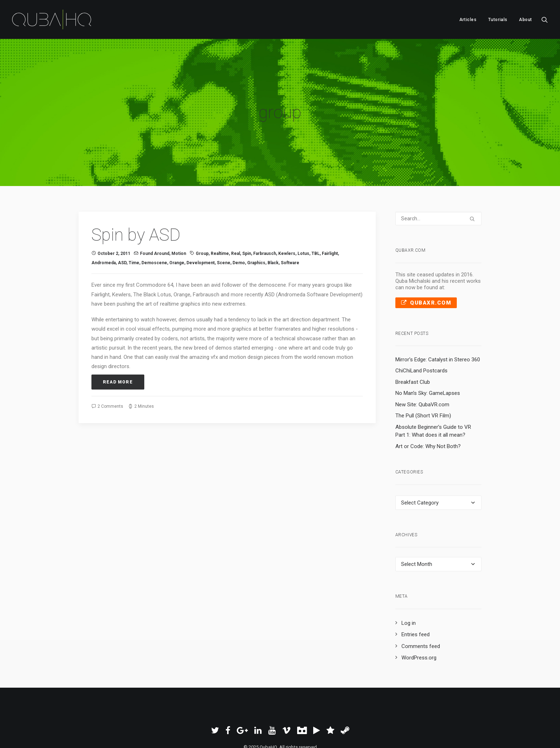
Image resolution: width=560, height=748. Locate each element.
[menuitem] (468, 19)
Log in (409, 589)
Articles (468, 20)
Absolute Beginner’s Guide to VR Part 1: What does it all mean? (433, 397)
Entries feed (416, 601)
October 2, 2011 (114, 220)
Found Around (155, 220)
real (236, 220)
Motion (179, 220)
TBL (316, 220)
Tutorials (498, 20)
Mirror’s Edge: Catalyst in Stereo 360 (438, 326)
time (134, 229)
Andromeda (104, 229)
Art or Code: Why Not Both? (428, 412)
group (202, 220)
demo (239, 229)
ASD (122, 229)
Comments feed (421, 612)
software (290, 229)
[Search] (439, 185)
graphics (256, 229)
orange (177, 229)
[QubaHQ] (52, 19)
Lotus (303, 220)
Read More (118, 348)
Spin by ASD (136, 201)
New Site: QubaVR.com (422, 371)
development (201, 229)
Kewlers (287, 220)
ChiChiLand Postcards (421, 337)
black (273, 229)
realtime (220, 220)
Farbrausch (265, 220)
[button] (545, 19)
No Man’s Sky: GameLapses (428, 360)
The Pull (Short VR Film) (423, 382)
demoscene (154, 229)
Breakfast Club (413, 348)
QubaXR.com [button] (426, 269)
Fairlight (330, 220)
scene (224, 229)
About (526, 20)
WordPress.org (419, 624)
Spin (247, 220)
